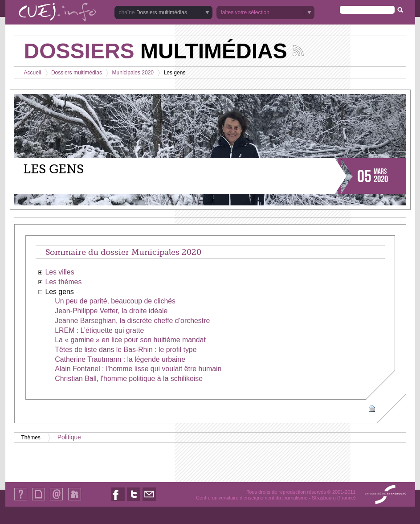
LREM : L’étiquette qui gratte (99, 330)
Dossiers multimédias (162, 12)
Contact (56, 500)
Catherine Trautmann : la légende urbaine (120, 359)
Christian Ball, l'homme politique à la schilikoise (129, 379)
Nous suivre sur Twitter (134, 501)
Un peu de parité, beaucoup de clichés (115, 301)
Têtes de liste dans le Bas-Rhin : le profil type (126, 350)
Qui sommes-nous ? (21, 500)
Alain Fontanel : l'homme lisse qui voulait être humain (138, 369)
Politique (69, 437)
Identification (75, 500)
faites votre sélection (245, 12)
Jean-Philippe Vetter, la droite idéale (111, 311)
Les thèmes (63, 282)
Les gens (59, 292)
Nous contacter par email (149, 501)
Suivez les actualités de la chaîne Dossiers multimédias (298, 51)
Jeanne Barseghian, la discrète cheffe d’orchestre (132, 321)
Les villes (59, 272)
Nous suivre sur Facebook (118, 501)
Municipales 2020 (133, 73)
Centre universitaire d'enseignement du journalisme (252, 498)
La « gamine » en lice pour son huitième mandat (130, 340)
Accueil (33, 73)
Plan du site (38, 500)
